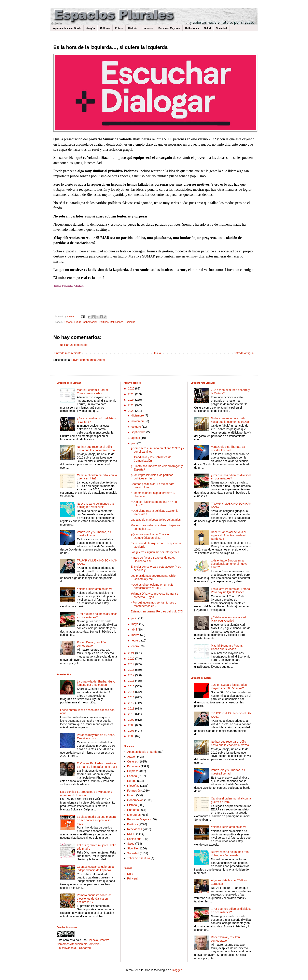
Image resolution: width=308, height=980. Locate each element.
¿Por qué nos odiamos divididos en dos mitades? (97, 616)
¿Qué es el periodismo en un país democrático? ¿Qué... (152, 586)
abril (135, 630)
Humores (148, 28)
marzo (136, 635)
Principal (133, 878)
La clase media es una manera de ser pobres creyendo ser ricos (96, 820)
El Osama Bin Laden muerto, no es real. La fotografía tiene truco (97, 765)
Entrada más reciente (68, 353)
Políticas (104, 322)
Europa (132, 781)
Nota (130, 874)
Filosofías (133, 786)
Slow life (132, 848)
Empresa (133, 771)
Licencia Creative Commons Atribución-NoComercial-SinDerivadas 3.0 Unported (83, 944)
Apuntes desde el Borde (67, 28)
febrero (136, 640)
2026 (132, 388)
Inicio (158, 353)
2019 (132, 664)
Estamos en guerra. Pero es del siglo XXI (157, 611)
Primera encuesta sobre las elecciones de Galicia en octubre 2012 (94, 899)
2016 (132, 681)
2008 (132, 725)
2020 (132, 659)
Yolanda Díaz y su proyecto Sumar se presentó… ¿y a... (154, 595)
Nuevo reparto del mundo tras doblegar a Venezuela (96, 505)
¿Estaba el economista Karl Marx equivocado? (228, 619)
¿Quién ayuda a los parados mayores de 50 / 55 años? (229, 686)
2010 (132, 714)
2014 (132, 692)
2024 (132, 400)
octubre (137, 427)
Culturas (105, 28)
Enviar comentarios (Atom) (88, 360)
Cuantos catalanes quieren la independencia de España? (95, 868)
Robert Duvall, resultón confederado (91, 644)
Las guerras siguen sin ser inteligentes (155, 552)
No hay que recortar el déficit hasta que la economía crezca (96, 448)
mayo (135, 624)
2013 (132, 697)
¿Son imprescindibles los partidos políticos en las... (152, 477)
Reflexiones (192, 28)
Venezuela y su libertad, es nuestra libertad (94, 534)
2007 (132, 731)
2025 (132, 394)
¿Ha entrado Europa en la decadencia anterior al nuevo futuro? (229, 564)
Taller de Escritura (139, 858)
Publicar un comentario (73, 345)
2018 (132, 670)
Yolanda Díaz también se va (95, 589)
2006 (132, 736)
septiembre (139, 432)
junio (135, 618)
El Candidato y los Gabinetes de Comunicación (151, 459)
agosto (136, 438)
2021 (132, 653)
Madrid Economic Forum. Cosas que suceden (93, 392)
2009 (132, 720)
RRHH (131, 834)
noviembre (138, 421)
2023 (132, 405)
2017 (132, 675)
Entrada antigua (244, 353)
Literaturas (134, 815)
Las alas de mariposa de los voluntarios (156, 520)
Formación (134, 791)
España (68, 322)
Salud (207, 28)
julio (134, 443)
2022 (132, 411)
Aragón (90, 28)
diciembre (138, 415)
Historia (133, 28)
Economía (134, 766)
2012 (132, 703)
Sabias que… (136, 839)
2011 (132, 708)
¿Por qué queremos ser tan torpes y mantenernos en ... (153, 604)
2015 (132, 686)
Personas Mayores (169, 28)
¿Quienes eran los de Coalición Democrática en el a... (150, 536)
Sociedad (221, 28)
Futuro (119, 28)
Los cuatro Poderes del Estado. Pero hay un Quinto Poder (231, 591)
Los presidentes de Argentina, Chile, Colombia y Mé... (153, 577)
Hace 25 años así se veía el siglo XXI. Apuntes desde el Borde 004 (229, 535)
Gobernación (90, 322)
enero (136, 646)
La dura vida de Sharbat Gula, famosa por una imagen (96, 683)
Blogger (177, 970)
